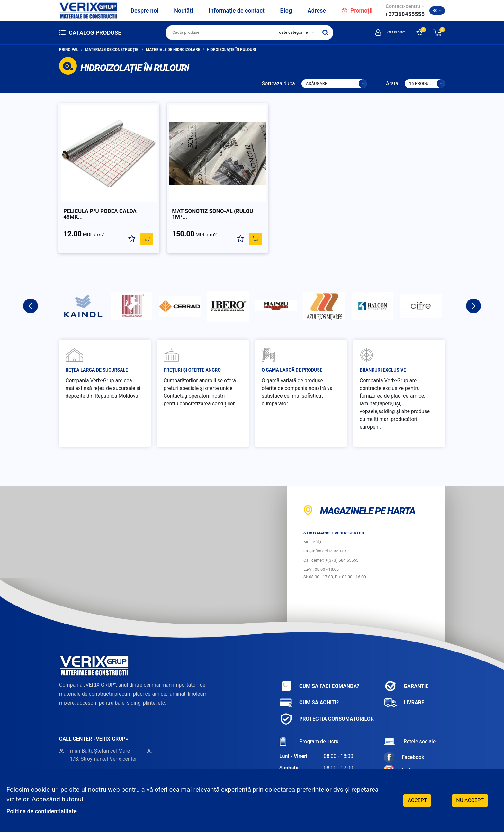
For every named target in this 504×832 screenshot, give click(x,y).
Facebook (404, 748)
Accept (417, 800)
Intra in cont (383, 32)
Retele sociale (410, 732)
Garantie (406, 676)
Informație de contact (237, 10)
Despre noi (144, 10)
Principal (69, 50)
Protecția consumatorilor (327, 709)
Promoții (357, 10)
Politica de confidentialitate (46, 811)
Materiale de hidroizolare (173, 50)
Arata (392, 83)
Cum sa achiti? (309, 693)
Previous (31, 296)
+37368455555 (405, 14)
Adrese (317, 10)
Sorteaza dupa (279, 83)
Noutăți (183, 10)
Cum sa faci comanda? (319, 676)
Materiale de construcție (112, 50)
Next (473, 296)
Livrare (404, 693)
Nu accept (470, 800)
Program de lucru (309, 732)
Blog (286, 10)
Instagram (405, 760)
